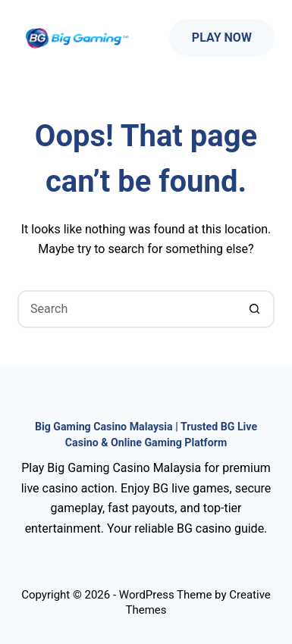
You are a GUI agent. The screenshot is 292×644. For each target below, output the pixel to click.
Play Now (222, 38)
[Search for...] (127, 309)
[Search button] (256, 309)
